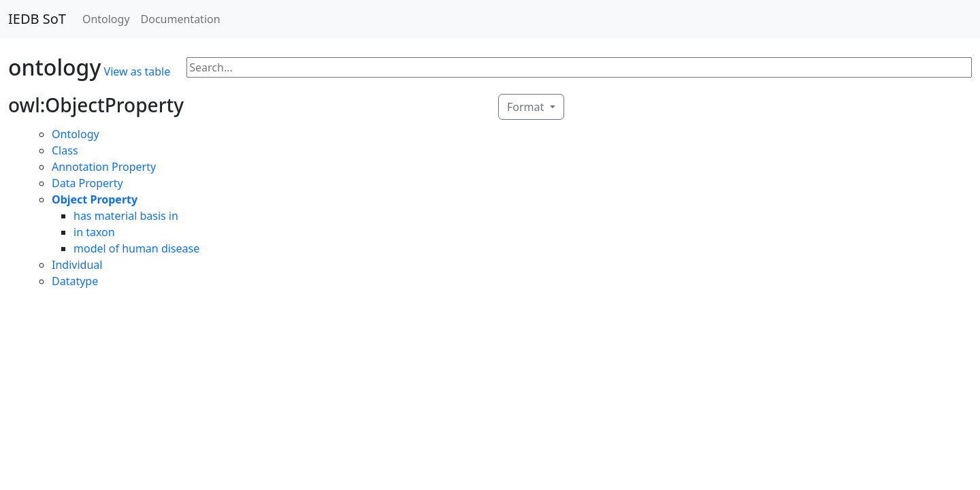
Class (65, 150)
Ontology (106, 19)
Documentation (181, 19)
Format (527, 107)
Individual (77, 265)
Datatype (75, 281)
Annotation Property (104, 167)
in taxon (94, 232)
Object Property (95, 199)
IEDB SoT (37, 19)
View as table (137, 71)
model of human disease (136, 248)
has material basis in (126, 216)
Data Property (87, 183)
